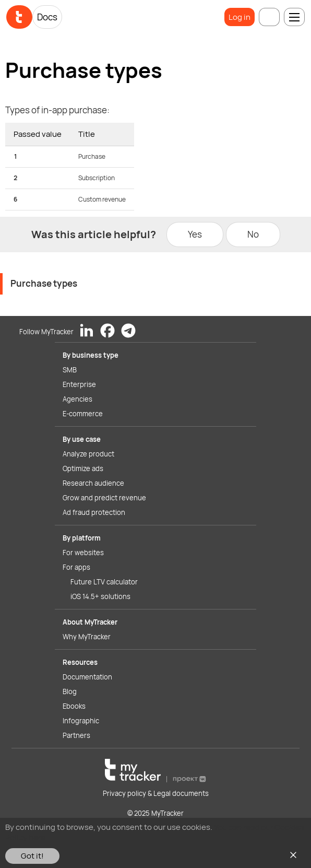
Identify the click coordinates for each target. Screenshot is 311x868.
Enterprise (79, 384)
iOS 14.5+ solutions (100, 596)
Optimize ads (83, 468)
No (253, 234)
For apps (76, 567)
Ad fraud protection (94, 512)
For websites (83, 553)
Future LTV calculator (104, 582)
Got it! (32, 856)
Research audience (93, 483)
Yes (195, 234)
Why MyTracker (87, 637)
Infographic (81, 721)
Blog (70, 691)
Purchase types (44, 283)
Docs (47, 17)
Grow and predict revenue (104, 498)
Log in (240, 17)
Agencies (77, 399)
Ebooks (74, 706)
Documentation (87, 677)
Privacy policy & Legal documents (156, 793)
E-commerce (83, 414)
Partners (76, 735)
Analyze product (88, 454)
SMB (70, 370)
